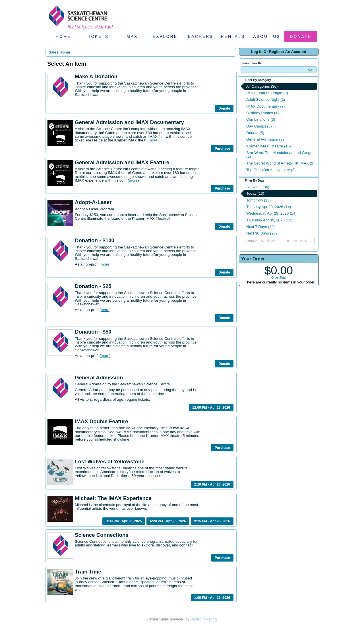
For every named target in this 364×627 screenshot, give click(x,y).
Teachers (199, 36)
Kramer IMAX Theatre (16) (269, 146)
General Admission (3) (265, 139)
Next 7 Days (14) (260, 227)
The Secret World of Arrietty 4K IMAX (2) (280, 163)
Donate (301, 36)
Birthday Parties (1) (262, 113)
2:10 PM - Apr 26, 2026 (212, 484)
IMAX (131, 36)
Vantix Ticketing (204, 619)
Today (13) (255, 193)
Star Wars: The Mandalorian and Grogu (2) (279, 155)
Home (63, 36)
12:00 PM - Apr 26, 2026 (211, 408)
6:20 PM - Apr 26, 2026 (168, 521)
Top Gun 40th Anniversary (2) (271, 170)
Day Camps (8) (259, 126)
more (153, 140)
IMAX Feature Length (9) (267, 93)
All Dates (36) (258, 187)
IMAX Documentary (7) (266, 106)
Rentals (233, 36)
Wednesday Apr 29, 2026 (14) (271, 213)
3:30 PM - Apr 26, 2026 (124, 521)
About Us (267, 36)
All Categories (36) (262, 86)
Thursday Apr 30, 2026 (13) (269, 220)
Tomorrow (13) (258, 200)
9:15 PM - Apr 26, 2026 (212, 521)
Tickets (97, 36)
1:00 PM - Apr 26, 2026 (212, 598)
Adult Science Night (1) (266, 99)
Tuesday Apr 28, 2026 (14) (269, 207)
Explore (165, 36)
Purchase (222, 149)
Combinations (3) (261, 119)
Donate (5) (255, 133)
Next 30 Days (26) (261, 233)
